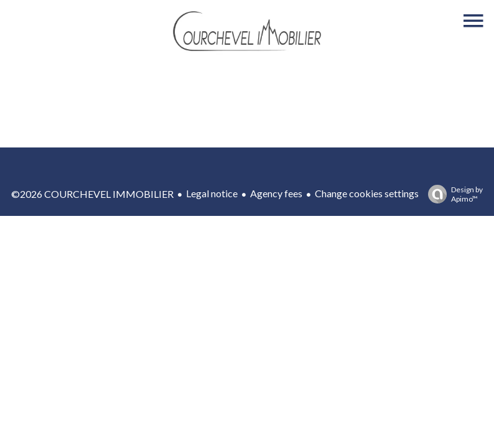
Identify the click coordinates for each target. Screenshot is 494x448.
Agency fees (276, 193)
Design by (452, 194)
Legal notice (212, 193)
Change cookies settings (367, 193)
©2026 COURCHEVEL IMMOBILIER (92, 194)
